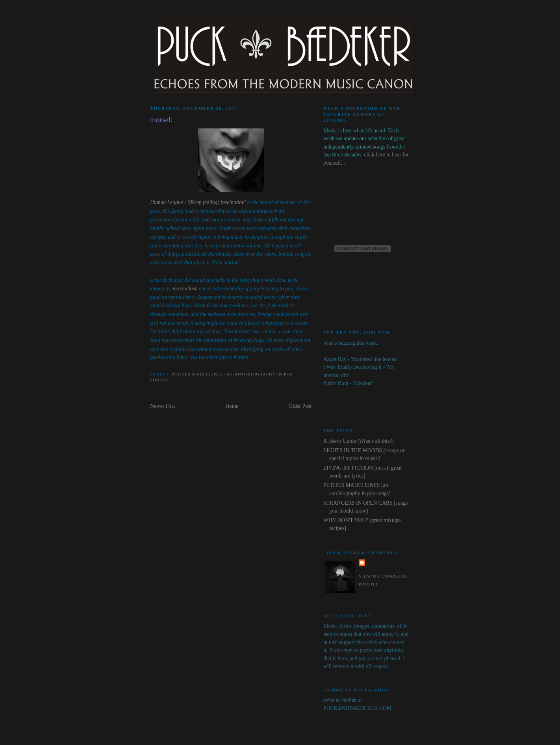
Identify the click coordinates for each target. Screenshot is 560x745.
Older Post (300, 406)
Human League (167, 202)
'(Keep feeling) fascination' (217, 202)
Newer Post (162, 406)
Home (232, 406)
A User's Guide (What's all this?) (359, 441)
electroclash (185, 289)
